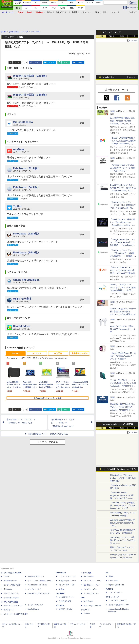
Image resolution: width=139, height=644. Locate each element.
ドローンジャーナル (11, 593)
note (66, 63)
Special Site (108, 77)
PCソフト (37, 353)
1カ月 (133, 36)
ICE (107, 573)
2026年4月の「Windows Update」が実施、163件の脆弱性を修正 (123, 478)
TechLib (87, 613)
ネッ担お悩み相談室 (11, 598)
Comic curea (113, 581)
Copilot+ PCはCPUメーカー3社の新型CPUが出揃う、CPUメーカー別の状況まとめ (123, 311)
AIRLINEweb (89, 576)
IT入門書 (58, 353)
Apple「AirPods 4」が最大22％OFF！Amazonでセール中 (123, 329)
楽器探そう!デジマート (68, 581)
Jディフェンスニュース (93, 581)
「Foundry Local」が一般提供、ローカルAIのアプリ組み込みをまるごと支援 (123, 505)
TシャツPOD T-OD (67, 585)
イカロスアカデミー (91, 593)
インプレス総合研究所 (12, 585)
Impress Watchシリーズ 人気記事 (118, 424)
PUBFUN (109, 589)
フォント (113, 12)
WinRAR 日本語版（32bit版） (31, 76)
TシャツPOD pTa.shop (118, 601)
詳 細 (82, 77)
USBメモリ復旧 (22, 299)
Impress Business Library (37, 585)
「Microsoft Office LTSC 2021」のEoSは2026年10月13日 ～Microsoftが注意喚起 (122, 270)
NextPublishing (33, 609)
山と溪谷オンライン (67, 597)
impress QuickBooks (116, 585)
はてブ (52, 63)
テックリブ (85, 610)
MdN (83, 598)
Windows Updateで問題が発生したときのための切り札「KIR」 (123, 523)
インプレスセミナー (35, 589)
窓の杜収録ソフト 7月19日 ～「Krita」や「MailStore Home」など (63, 423)
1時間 (101, 36)
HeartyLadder (21, 326)
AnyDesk (19, 149)
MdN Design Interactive (93, 605)
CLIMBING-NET (65, 601)
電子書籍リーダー (79, 353)
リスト (25, 63)
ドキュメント (86, 12)
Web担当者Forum (10, 581)
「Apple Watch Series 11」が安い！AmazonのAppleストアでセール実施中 (123, 356)
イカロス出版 (86, 573)
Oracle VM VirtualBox (26, 280)
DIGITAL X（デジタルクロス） (39, 593)
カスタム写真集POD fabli (119, 605)
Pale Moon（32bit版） (26, 168)
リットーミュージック (67, 576)
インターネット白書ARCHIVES (16, 614)
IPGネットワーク (112, 597)
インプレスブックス (35, 605)
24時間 (112, 36)
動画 (104, 12)
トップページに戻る (48, 442)
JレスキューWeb (90, 589)
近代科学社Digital (65, 609)
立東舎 (61, 589)
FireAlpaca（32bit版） (27, 234)
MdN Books (88, 601)
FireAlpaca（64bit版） (27, 252)
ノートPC (16, 353)
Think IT (7, 576)
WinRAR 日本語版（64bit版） (31, 95)
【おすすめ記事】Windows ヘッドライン (120, 469)
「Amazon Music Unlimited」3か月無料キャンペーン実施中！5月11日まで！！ (123, 168)
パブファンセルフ (115, 593)
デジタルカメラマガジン (13, 605)
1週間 (122, 36)
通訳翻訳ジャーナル (91, 585)
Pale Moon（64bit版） (26, 187)
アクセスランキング (111, 32)
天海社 (111, 576)
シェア (37, 63)
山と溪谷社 (60, 593)
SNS (97, 12)
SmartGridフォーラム (36, 576)
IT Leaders (8, 589)
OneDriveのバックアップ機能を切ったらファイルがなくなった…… (123, 540)
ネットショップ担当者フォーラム (40, 581)
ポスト (17, 63)
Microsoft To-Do (23, 122)
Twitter (17, 206)
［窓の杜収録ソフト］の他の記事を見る (48, 434)
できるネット (9, 610)
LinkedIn (80, 63)
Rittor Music (61, 573)
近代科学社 (60, 605)
